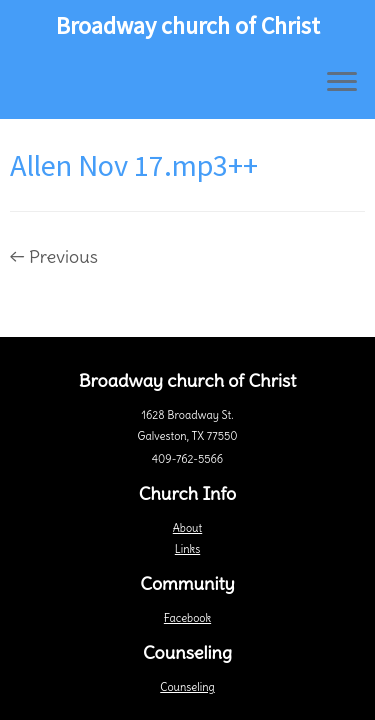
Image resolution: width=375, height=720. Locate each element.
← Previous (54, 256)
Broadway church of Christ (188, 26)
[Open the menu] (342, 83)
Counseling (187, 687)
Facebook (187, 618)
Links (187, 549)
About (187, 528)
